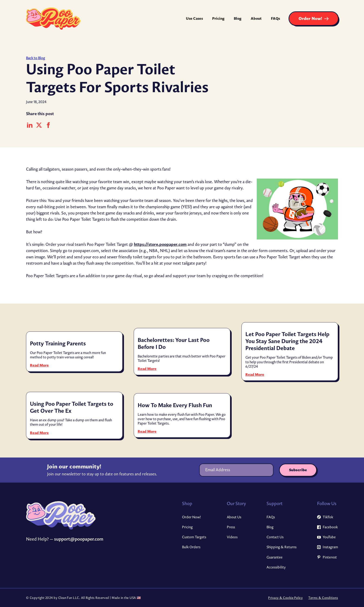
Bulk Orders (191, 547)
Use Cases (194, 18)
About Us (234, 517)
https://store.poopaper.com (160, 244)
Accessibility (276, 567)
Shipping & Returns (281, 547)
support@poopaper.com (79, 539)
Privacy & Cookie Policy (285, 598)
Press (231, 527)
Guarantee (275, 557)
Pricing (218, 18)
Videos (232, 537)
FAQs (275, 18)
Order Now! (191, 517)
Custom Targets (194, 537)
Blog (238, 18)
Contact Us (275, 537)
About (256, 18)
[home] (53, 19)
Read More (39, 365)
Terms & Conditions (323, 598)
